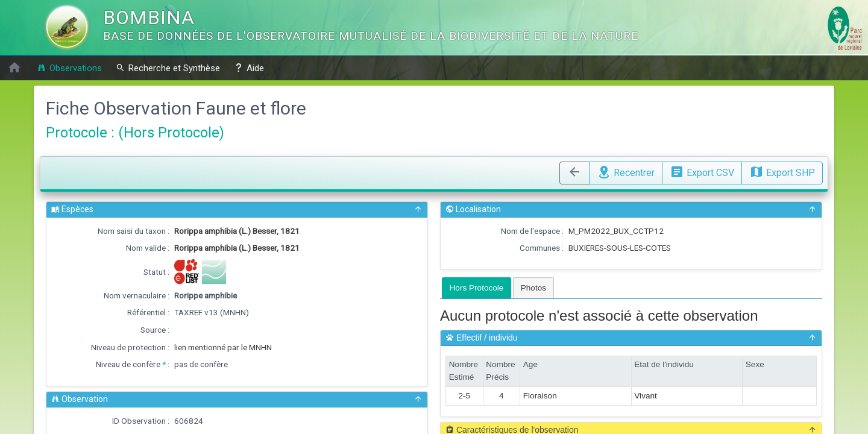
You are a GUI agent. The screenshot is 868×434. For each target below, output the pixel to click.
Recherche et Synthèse (168, 68)
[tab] (477, 288)
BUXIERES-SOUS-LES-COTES (620, 248)
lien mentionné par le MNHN (223, 347)
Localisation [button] (631, 209)
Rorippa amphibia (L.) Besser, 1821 (237, 231)
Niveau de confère (128, 364)
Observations (69, 68)
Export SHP (782, 171)
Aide (249, 68)
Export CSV (702, 171)
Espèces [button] (237, 209)
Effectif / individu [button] (631, 338)
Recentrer (626, 171)
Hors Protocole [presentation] (477, 288)
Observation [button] (237, 399)
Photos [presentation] (533, 288)
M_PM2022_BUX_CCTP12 (616, 231)
